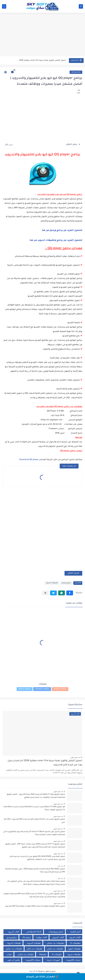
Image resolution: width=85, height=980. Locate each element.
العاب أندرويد (14, 932)
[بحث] (4, 6)
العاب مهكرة (42, 937)
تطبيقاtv (43, 954)
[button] (70, 593)
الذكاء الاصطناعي (34, 932)
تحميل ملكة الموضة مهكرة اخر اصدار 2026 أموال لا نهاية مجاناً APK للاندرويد (35, 906)
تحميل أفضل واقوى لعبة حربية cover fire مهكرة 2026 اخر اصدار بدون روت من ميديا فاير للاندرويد (45, 763)
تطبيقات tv (57, 954)
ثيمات (9, 954)
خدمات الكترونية (73, 960)
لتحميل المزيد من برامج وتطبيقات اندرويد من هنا (56, 240)
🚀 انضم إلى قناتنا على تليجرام (43, 977)
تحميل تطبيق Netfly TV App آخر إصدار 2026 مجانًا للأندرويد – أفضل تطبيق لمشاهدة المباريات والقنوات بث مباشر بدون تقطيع (36, 796)
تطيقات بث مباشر (26, 954)
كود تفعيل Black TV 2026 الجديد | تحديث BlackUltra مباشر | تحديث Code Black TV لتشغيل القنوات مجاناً (34, 808)
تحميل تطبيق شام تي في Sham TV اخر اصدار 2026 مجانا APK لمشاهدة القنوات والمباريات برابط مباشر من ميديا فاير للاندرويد (34, 895)
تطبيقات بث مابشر (55, 949)
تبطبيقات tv (75, 943)
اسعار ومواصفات (56, 932)
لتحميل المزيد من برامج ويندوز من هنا (62, 230)
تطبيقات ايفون (74, 949)
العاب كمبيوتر (58, 937)
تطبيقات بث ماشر (34, 949)
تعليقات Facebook (42, 689)
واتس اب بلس (13, 960)
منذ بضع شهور (75, 757)
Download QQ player (29, 460)
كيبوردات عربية (53, 960)
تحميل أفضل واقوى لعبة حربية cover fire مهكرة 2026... (42, 60)
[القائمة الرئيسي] (81, 6)
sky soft (32, 971)
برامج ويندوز (76, 72)
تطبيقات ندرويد (74, 954)
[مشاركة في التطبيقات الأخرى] (45, 593)
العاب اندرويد (75, 937)
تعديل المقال (73, 573)
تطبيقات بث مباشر (14, 949)
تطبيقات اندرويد (14, 943)
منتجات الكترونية (33, 960)
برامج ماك (26, 937)
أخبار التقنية (75, 932)
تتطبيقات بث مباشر (55, 943)
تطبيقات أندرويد (52, 583)
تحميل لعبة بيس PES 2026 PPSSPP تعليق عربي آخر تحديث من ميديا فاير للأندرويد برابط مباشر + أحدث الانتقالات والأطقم (37, 858)
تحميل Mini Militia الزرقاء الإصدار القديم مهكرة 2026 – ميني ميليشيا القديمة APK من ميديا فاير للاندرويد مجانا (35, 871)
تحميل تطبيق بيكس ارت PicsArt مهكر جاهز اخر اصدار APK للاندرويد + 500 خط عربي (34, 821)
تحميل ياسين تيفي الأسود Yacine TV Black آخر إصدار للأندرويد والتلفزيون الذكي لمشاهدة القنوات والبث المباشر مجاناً (34, 833)
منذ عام (60, 866)
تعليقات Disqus (25, 689)
